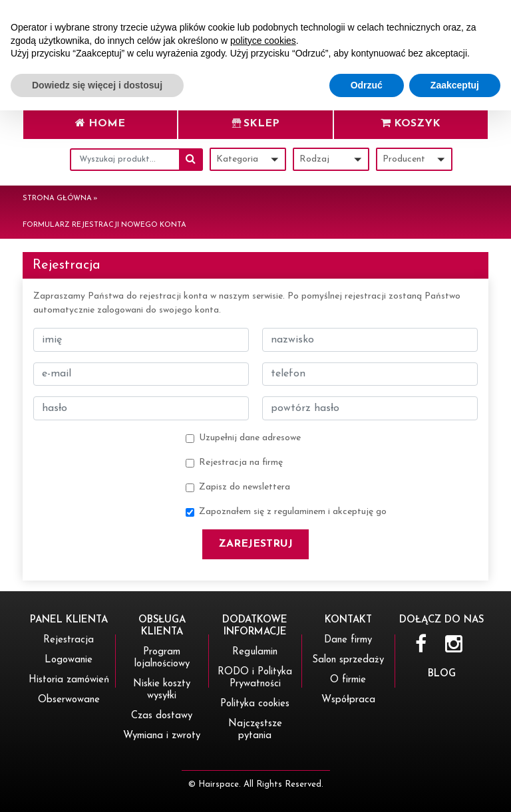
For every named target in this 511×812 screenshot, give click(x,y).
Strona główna (57, 199)
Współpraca (348, 700)
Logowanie (69, 660)
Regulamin (255, 652)
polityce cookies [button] (263, 742)
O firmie (348, 680)
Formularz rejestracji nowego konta (104, 225)
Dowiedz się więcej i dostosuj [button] (97, 786)
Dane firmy (348, 640)
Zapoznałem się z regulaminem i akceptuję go (293, 512)
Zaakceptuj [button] (455, 786)
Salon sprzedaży (348, 660)
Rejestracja (69, 640)
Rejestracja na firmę (241, 463)
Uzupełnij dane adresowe (250, 438)
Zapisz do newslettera (245, 487)
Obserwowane (69, 700)
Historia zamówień (69, 680)
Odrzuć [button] (367, 786)
